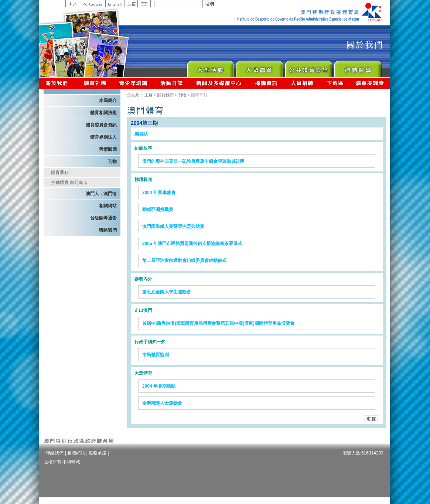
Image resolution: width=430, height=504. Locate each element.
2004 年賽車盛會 (159, 193)
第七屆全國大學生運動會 (167, 292)
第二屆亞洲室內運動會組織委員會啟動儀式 (184, 260)
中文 (73, 3)
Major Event (210, 67)
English (115, 3)
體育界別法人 (103, 137)
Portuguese (93, 3)
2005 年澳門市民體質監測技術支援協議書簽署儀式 (192, 244)
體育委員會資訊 (101, 125)
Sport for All (259, 67)
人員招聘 (302, 83)
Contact (144, 3)
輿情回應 (108, 149)
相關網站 (108, 206)
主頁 (131, 3)
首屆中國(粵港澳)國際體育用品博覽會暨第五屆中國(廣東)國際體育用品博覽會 (218, 323)
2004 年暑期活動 (159, 386)
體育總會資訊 (95, 83)
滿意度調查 (370, 83)
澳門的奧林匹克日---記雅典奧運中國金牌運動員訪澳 (193, 161)
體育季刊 (60, 173)
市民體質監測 (156, 355)
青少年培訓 (133, 83)
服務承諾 (98, 453)
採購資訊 (266, 83)
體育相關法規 (103, 113)
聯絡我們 (108, 230)
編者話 (141, 134)
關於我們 (58, 83)
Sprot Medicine (357, 67)
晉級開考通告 (103, 218)
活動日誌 (172, 83)
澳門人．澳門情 (101, 194)
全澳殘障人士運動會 (162, 403)
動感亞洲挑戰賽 (158, 210)
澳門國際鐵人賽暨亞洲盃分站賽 (173, 227)
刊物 (112, 161)
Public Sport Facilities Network (308, 67)
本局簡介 (108, 101)
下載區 (335, 83)
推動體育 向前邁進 (69, 183)
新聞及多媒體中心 (219, 83)
